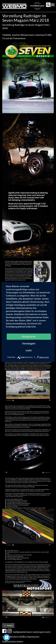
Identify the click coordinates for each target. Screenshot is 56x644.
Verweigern (29, 344)
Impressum (32, 637)
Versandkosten (10, 637)
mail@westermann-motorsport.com (31, 632)
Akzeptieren (29, 337)
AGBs (22, 637)
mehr (29, 350)
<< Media (8, 625)
